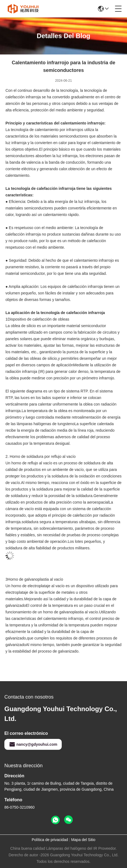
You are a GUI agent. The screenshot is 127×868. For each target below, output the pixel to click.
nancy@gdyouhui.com (33, 744)
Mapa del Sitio (83, 840)
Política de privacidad (50, 840)
